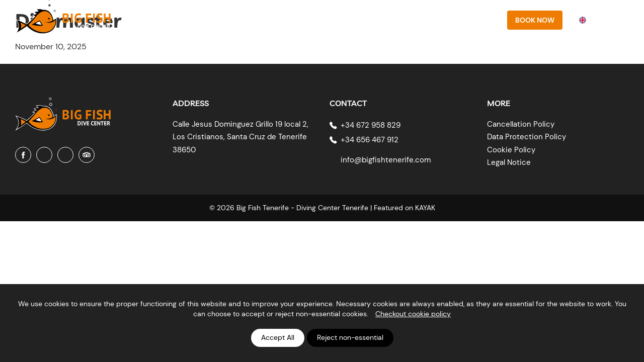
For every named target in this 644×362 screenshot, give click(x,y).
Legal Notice (509, 162)
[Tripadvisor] (87, 155)
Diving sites (395, 20)
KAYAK (425, 208)
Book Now (535, 20)
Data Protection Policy (527, 137)
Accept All (278, 337)
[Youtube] (65, 155)
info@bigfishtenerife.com (386, 160)
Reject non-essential (350, 337)
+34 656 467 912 (370, 140)
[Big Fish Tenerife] (63, 110)
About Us (282, 20)
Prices (440, 20)
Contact (479, 20)
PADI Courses (337, 20)
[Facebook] (23, 155)
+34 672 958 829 (371, 125)
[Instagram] (44, 155)
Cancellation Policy (521, 124)
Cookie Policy (511, 150)
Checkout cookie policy (413, 314)
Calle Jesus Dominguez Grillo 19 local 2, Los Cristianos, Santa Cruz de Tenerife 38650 (240, 137)
